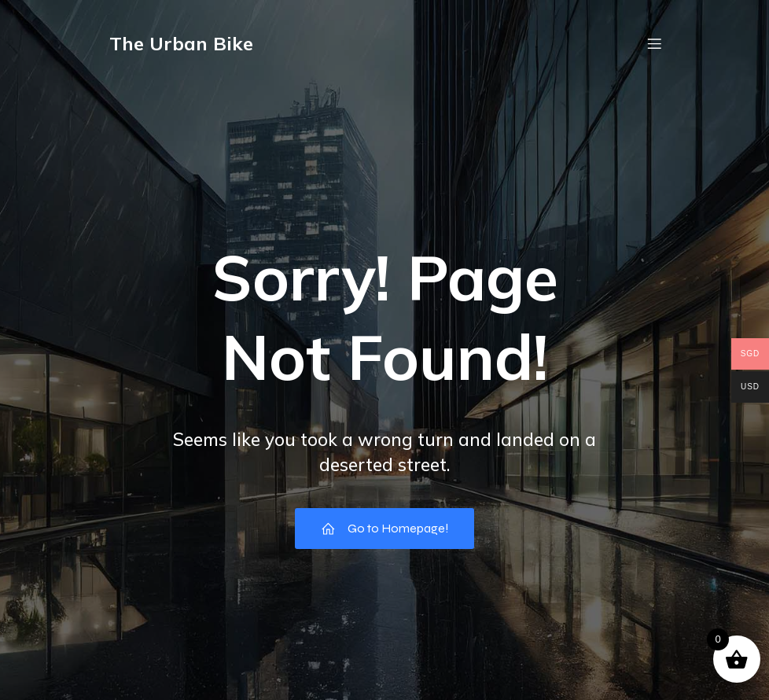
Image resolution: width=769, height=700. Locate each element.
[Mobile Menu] (654, 43)
